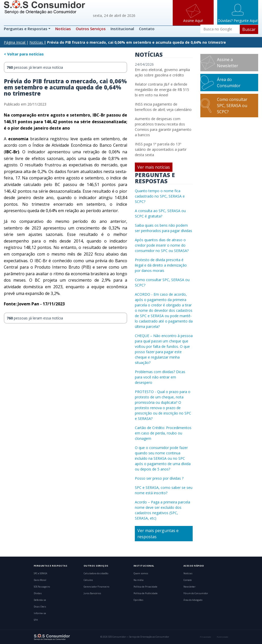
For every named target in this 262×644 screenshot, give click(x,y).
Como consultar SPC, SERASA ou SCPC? (232, 106)
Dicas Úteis (40, 607)
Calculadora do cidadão (96, 573)
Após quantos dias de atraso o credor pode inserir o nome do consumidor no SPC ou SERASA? (162, 245)
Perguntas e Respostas (26, 29)
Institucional (122, 29)
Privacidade (205, 637)
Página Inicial (15, 42)
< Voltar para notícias (24, 54)
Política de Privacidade (145, 587)
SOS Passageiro (42, 587)
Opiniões (138, 600)
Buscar (249, 29)
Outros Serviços (91, 29)
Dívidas (38, 593)
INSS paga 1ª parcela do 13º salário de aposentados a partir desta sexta (161, 149)
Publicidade (222, 637)
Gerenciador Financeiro (96, 587)
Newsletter (189, 587)
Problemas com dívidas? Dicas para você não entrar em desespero (160, 377)
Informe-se (40, 613)
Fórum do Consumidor (196, 593)
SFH (36, 620)
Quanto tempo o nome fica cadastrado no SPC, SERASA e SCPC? (160, 196)
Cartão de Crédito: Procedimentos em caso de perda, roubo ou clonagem (163, 433)
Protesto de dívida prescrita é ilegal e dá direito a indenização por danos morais (161, 265)
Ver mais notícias (154, 167)
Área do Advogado (193, 600)
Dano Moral (40, 580)
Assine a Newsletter (228, 63)
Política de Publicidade (146, 593)
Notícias (63, 29)
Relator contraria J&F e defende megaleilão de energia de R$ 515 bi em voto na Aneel (162, 90)
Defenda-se (40, 600)
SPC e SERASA (41, 573)
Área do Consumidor (229, 83)
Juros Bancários (92, 593)
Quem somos (141, 573)
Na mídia (139, 580)
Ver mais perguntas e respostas (158, 534)
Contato (147, 29)
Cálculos (88, 580)
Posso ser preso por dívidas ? (159, 478)
